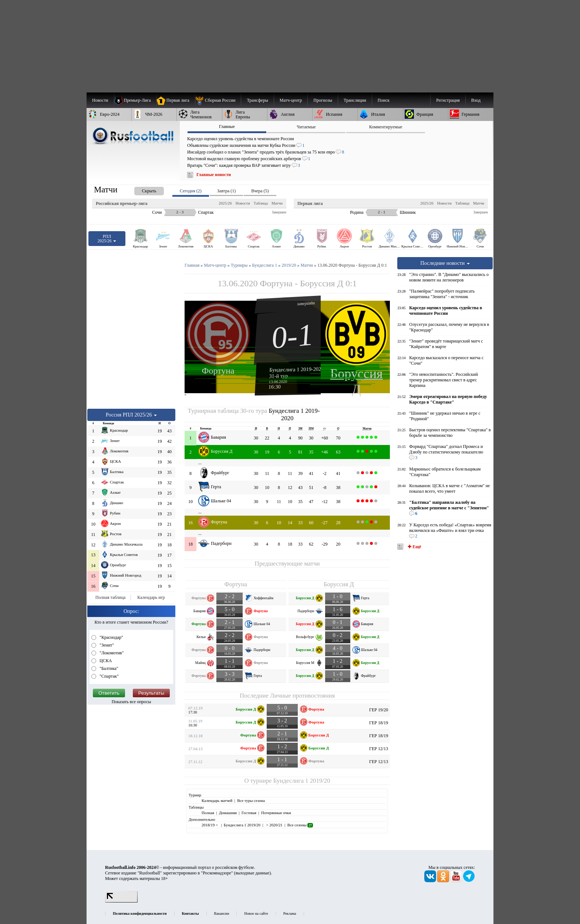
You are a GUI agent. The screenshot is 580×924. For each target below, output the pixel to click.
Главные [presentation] (227, 127)
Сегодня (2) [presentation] (191, 191)
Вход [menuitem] (476, 100)
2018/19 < (210, 825)
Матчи (277, 203)
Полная (208, 813)
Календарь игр (151, 597)
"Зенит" (106, 645)
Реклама (290, 913)
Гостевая (249, 813)
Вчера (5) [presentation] (260, 191)
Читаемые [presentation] (306, 127)
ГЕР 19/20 (379, 710)
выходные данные (253, 873)
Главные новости (214, 175)
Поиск (384, 100)
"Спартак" (109, 676)
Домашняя (228, 813)
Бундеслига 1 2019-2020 (297, 369)
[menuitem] (218, 100)
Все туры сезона (251, 800)
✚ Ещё (414, 547)
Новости (243, 203)
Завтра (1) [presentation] (226, 191)
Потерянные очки (276, 813)
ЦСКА (105, 661)
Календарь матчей (217, 800)
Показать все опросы (131, 702)
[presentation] (142, 190)
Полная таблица (110, 597)
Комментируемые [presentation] (386, 127)
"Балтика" (108, 668)
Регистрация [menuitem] (448, 100)
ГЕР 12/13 (379, 749)
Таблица (261, 203)
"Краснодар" (111, 637)
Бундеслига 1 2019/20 (302, 781)
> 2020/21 (274, 825)
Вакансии (222, 913)
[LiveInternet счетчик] (121, 901)
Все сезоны (300, 825)
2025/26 (225, 203)
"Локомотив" (111, 653)
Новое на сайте (256, 913)
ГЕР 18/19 (379, 723)
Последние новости (445, 263)
